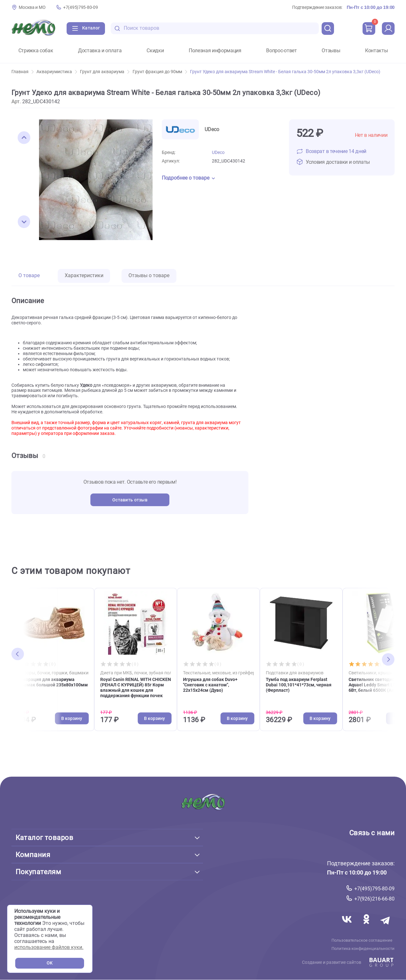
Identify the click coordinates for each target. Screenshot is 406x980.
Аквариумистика (57, 72)
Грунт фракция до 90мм (160, 72)
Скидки (155, 51)
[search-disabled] (117, 28)
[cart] (369, 29)
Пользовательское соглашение (362, 940)
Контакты (376, 51)
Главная (23, 72)
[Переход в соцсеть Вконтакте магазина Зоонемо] (347, 927)
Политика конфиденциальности (363, 949)
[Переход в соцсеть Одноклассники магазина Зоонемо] (367, 927)
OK (50, 963)
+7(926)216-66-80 (374, 899)
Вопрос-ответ (281, 51)
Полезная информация (215, 51)
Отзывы (331, 51)
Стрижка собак (36, 51)
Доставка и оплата (100, 51)
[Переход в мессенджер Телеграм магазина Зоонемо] (385, 927)
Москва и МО (32, 7)
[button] (24, 138)
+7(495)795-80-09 (80, 7)
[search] (328, 29)
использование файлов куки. (49, 947)
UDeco (218, 153)
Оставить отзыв (130, 500)
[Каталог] (86, 29)
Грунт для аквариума (105, 72)
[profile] (388, 29)
